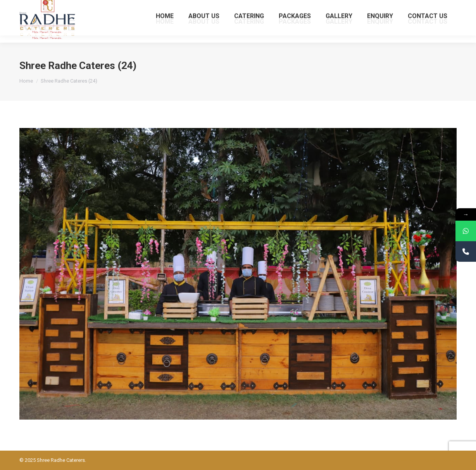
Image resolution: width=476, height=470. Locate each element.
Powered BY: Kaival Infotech (426, 460)
